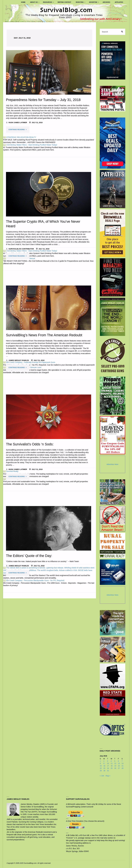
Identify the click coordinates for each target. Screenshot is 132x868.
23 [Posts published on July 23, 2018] (104, 768)
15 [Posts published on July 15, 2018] (101, 766)
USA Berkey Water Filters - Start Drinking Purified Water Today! (30, 145)
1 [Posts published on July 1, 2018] (100, 761)
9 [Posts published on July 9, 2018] (104, 763)
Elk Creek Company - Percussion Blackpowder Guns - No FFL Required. (34, 580)
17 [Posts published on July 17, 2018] (108, 766)
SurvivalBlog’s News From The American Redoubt (44, 335)
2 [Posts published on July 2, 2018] (104, 761)
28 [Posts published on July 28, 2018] (122, 768)
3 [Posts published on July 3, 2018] (107, 761)
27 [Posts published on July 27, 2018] (119, 768)
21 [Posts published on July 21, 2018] (122, 766)
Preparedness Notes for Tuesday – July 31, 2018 (43, 100)
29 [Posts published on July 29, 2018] (101, 771)
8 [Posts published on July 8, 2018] (100, 763)
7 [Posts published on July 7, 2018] (122, 761)
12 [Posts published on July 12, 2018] (115, 763)
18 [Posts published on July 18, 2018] (112, 766)
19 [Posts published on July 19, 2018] (115, 766)
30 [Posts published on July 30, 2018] (104, 771)
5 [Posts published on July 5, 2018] (115, 761)
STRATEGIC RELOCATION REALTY (20, 137)
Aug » (108, 776)
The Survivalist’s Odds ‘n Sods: (30, 444)
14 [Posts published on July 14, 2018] (122, 763)
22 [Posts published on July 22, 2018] (101, 768)
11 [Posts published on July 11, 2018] (112, 763)
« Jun (102, 776)
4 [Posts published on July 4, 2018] (111, 761)
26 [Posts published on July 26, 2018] (115, 768)
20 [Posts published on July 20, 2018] (119, 766)
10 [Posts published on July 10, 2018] (108, 763)
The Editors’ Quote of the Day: (29, 556)
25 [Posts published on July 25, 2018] (112, 768)
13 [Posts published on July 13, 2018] (119, 763)
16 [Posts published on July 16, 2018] (104, 766)
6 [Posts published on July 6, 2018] (118, 761)
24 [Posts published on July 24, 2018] (108, 768)
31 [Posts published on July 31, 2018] (108, 771)
